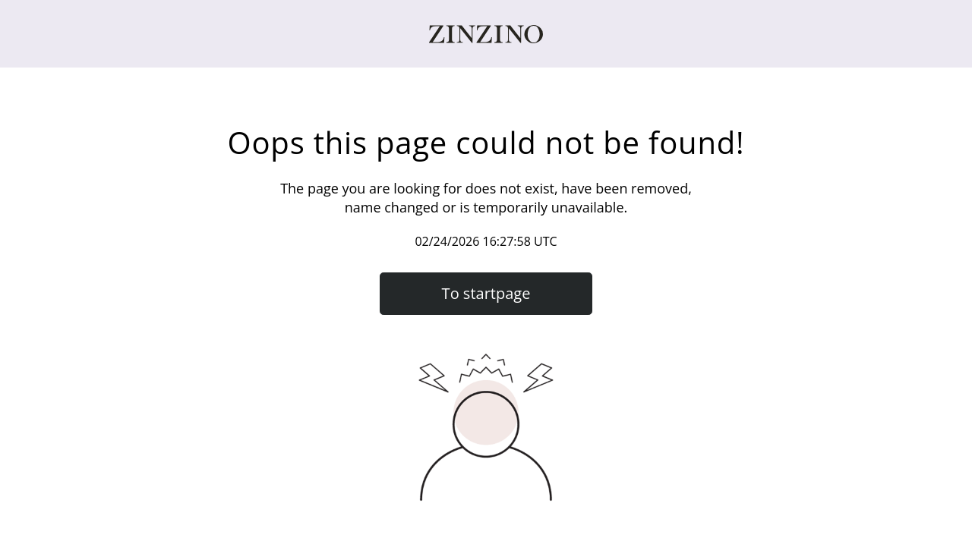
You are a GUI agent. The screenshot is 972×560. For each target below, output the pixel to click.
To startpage (486, 293)
